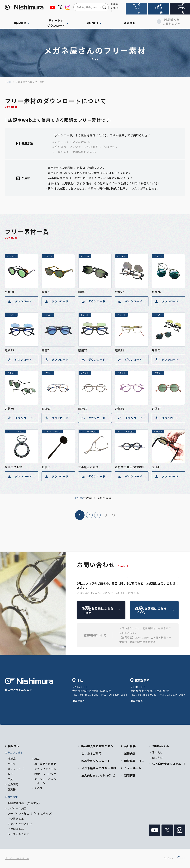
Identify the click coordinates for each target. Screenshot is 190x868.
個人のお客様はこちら (162, 610)
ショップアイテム (45, 769)
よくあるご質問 (91, 753)
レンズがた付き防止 (20, 824)
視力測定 (13, 784)
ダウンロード (20, 301)
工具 (10, 779)
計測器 (12, 789)
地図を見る (79, 700)
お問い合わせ (179, 10)
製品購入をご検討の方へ (167, 22)
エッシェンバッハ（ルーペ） (45, 781)
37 (118, 515)
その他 (38, 788)
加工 (37, 758)
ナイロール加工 (17, 808)
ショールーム (133, 768)
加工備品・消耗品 (45, 764)
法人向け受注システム (136, 10)
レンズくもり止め (19, 834)
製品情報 (14, 746)
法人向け (157, 752)
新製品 (12, 758)
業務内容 (130, 753)
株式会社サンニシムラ (29, 685)
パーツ (12, 764)
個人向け (157, 758)
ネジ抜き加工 (16, 819)
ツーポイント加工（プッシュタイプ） (31, 813)
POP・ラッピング (45, 774)
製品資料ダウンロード (96, 761)
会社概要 (130, 746)
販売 (10, 774)
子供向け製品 (16, 829)
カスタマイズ (16, 769)
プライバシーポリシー (17, 858)
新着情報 (131, 22)
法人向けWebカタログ (98, 775)
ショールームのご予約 (158, 10)
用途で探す (11, 797)
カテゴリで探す (14, 752)
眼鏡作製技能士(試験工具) (24, 803)
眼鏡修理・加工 (134, 761)
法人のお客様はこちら (109, 610)
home (8, 82)
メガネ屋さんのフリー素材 (99, 768)
